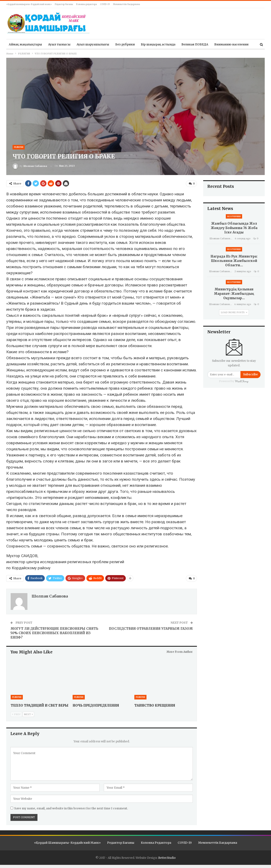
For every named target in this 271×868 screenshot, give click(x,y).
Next (28, 713)
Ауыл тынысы (59, 44)
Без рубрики (125, 44)
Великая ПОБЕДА (195, 44)
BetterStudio (167, 857)
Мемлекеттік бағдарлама (127, 4)
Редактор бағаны (64, 4)
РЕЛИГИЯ (19, 147)
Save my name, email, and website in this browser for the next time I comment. (71, 808)
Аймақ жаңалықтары (25, 44)
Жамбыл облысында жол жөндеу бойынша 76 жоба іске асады (234, 228)
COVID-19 (105, 4)
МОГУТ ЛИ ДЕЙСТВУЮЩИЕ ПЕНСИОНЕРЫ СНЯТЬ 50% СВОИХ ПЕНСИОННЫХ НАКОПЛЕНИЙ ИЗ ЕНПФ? (54, 632)
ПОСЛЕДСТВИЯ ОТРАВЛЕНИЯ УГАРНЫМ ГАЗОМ (151, 628)
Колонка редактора (87, 4)
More (218, 44)
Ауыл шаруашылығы (93, 44)
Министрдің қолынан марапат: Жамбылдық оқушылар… (234, 294)
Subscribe (250, 374)
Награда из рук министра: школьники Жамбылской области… (234, 261)
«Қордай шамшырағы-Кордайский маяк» (29, 4)
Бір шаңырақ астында (158, 44)
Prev (16, 713)
